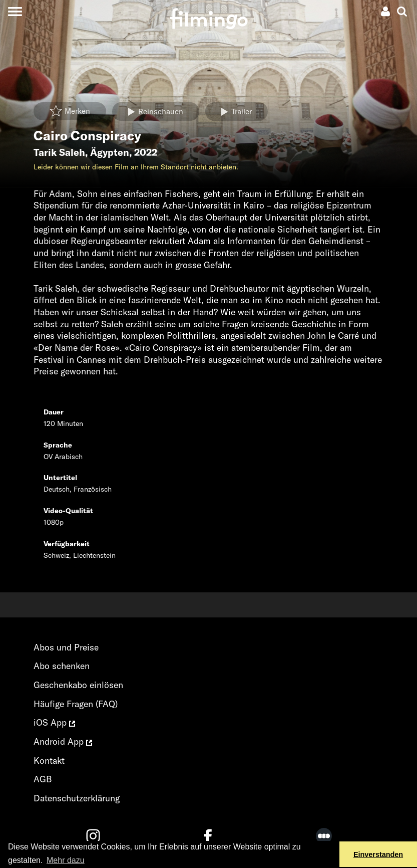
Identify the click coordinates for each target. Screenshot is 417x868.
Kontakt (49, 761)
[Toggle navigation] (15, 11)
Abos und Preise (66, 647)
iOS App (54, 722)
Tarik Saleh (59, 152)
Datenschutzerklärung (77, 798)
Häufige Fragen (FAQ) (76, 704)
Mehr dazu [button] (66, 860)
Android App (63, 741)
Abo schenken (62, 666)
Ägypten (110, 152)
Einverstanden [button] (378, 854)
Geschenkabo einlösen (78, 685)
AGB (43, 779)
